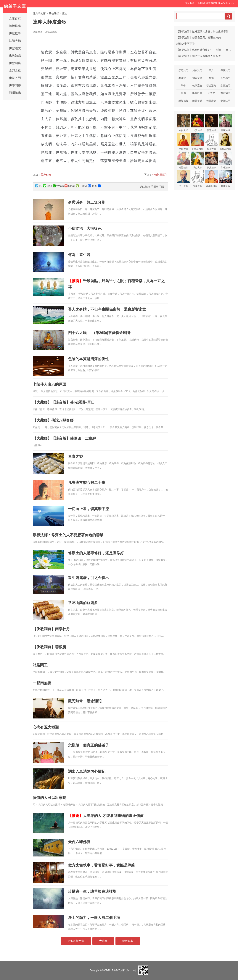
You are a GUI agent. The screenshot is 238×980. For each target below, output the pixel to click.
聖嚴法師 (225, 123)
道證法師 (184, 160)
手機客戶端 (157, 187)
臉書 (92, 186)
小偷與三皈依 (160, 175)
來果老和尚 (225, 142)
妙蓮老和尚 (211, 179)
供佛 (183, 93)
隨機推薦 (15, 26)
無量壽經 (211, 101)
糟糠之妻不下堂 (186, 44)
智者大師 (211, 142)
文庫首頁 (15, 18)
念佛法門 (225, 86)
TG (39, 186)
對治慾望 (225, 93)
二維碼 (81, 186)
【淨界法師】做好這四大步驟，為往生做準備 (202, 31)
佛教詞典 (15, 63)
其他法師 (54, 13)
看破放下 (183, 78)
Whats (58, 186)
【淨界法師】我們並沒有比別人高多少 (199, 56)
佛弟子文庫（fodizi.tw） (125, 970)
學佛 (183, 86)
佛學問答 (15, 85)
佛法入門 (15, 78)
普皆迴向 (211, 86)
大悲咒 (211, 93)
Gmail (70, 186)
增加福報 (183, 101)
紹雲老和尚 (197, 142)
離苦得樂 (197, 101)
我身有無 (46, 175)
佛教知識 (15, 56)
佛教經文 (15, 48)
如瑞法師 (225, 160)
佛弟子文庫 (39, 13)
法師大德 (15, 41)
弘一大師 (184, 179)
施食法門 (197, 70)
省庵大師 (197, 179)
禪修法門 (225, 70)
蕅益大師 (197, 160)
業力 (211, 70)
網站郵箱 (145, 187)
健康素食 (197, 86)
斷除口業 (197, 93)
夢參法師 (211, 160)
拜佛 (211, 78)
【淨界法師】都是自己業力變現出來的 (199, 38)
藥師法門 (225, 101)
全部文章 (15, 70)
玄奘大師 (184, 123)
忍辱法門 (183, 70)
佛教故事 (15, 33)
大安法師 (197, 123)
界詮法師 (211, 123)
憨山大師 (184, 142)
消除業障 (197, 78)
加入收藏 (190, 3)
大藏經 (103, 941)
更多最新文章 (76, 941)
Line (47, 186)
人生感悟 (225, 78)
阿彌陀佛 (15, 93)
